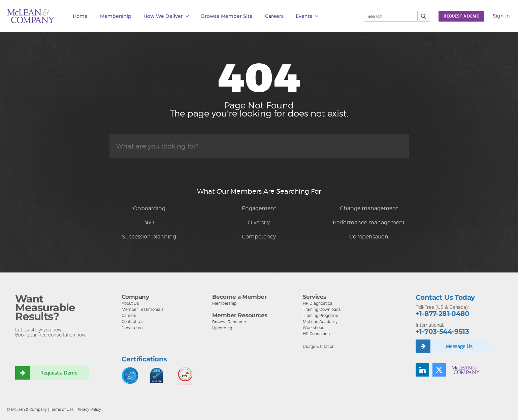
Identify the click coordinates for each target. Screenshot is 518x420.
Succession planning (149, 237)
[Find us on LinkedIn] (422, 370)
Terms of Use (62, 410)
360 (149, 222)
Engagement (259, 208)
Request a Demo (60, 373)
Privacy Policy (89, 410)
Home (80, 16)
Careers (129, 315)
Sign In (501, 16)
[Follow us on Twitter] (439, 370)
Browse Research (229, 322)
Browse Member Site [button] (227, 16)
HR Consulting (316, 334)
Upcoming (222, 328)
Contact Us (132, 321)
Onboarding (149, 208)
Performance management (369, 222)
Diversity (259, 222)
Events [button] (307, 16)
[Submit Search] (424, 16)
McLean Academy (320, 321)
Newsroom (132, 328)
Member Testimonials (143, 309)
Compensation (369, 237)
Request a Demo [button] (461, 16)
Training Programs (320, 315)
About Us (130, 303)
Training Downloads (322, 309)
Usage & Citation (319, 346)
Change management (369, 208)
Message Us (460, 346)
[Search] (388, 16)
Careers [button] (274, 16)
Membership (116, 16)
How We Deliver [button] (166, 16)
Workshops (314, 328)
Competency (259, 237)
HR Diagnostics (318, 303)
